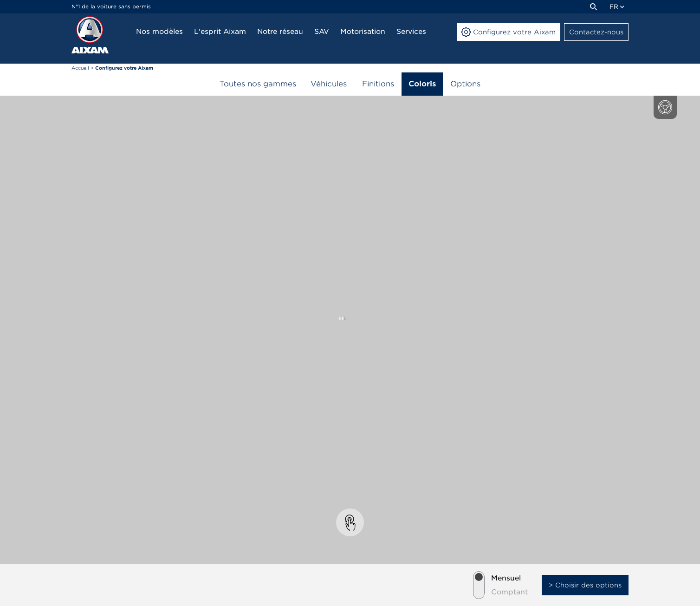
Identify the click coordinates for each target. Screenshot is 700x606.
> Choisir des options (585, 585)
